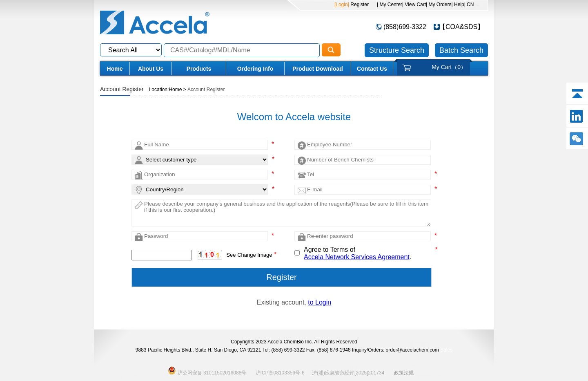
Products (199, 69)
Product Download (318, 69)
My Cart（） (449, 67)
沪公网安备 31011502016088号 (207, 370)
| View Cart (414, 4)
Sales (446, 350)
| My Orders (439, 4)
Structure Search (397, 50)
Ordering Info (255, 69)
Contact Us (372, 69)
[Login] (342, 4)
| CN (469, 4)
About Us (151, 69)
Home (115, 69)
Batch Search (461, 50)
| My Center (390, 4)
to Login (320, 302)
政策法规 (404, 373)
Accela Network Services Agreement (357, 257)
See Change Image (249, 255)
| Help (458, 4)
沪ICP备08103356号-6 (280, 373)
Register (359, 4)
